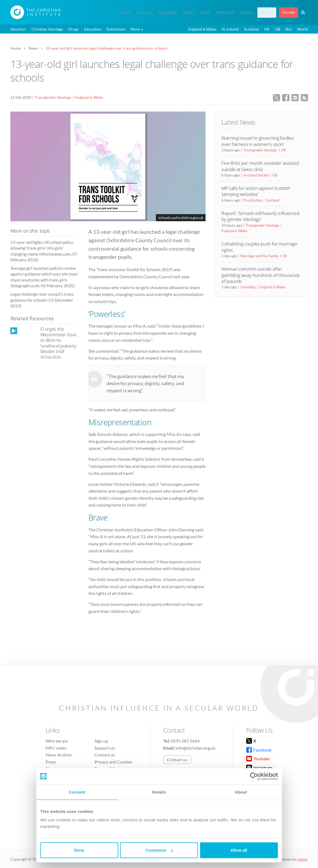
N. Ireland (230, 29)
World (302, 29)
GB (278, 29)
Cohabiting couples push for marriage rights (259, 247)
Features (144, 12)
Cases (189, 12)
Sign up (267, 12)
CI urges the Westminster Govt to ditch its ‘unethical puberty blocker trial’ (58, 340)
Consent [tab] (77, 792)
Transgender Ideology (53, 97)
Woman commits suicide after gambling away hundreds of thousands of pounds (261, 275)
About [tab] (241, 792)
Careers (247, 12)
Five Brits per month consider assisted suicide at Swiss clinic (260, 166)
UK (267, 29)
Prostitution (253, 200)
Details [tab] (159, 792)
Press (51, 762)
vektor (302, 859)
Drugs (73, 29)
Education (93, 29)
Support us (105, 748)
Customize (159, 850)
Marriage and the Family (260, 256)
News (126, 12)
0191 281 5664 (185, 741)
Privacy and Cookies (113, 762)
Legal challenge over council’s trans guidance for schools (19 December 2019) (42, 300)
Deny (79, 850)
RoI (289, 29)
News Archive (59, 755)
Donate (289, 12)
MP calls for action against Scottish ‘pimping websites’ (256, 191)
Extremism (116, 29)
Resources (225, 12)
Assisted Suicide (256, 175)
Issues (205, 12)
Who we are (57, 741)
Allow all (239, 850)
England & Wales (202, 29)
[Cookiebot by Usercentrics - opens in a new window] (254, 776)
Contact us (105, 755)
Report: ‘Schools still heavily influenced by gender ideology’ (260, 216)
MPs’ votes (56, 748)
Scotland (251, 29)
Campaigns (168, 12)
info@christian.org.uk (195, 748)
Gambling (248, 287)
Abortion (18, 29)
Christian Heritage (47, 29)
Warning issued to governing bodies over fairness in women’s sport (258, 141)
